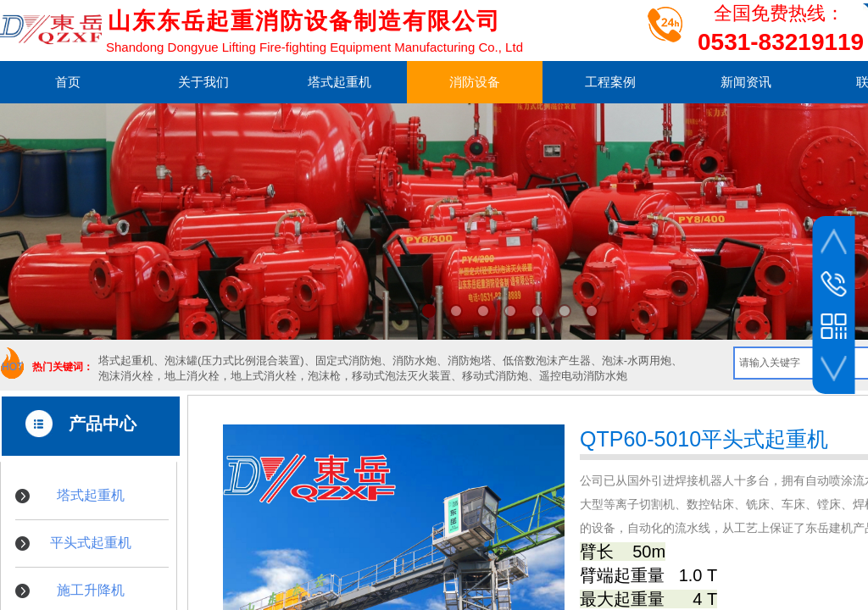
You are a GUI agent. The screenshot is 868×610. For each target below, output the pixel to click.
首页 (68, 82)
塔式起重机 (339, 82)
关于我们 (203, 82)
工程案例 (610, 82)
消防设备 (475, 82)
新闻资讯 (746, 82)
